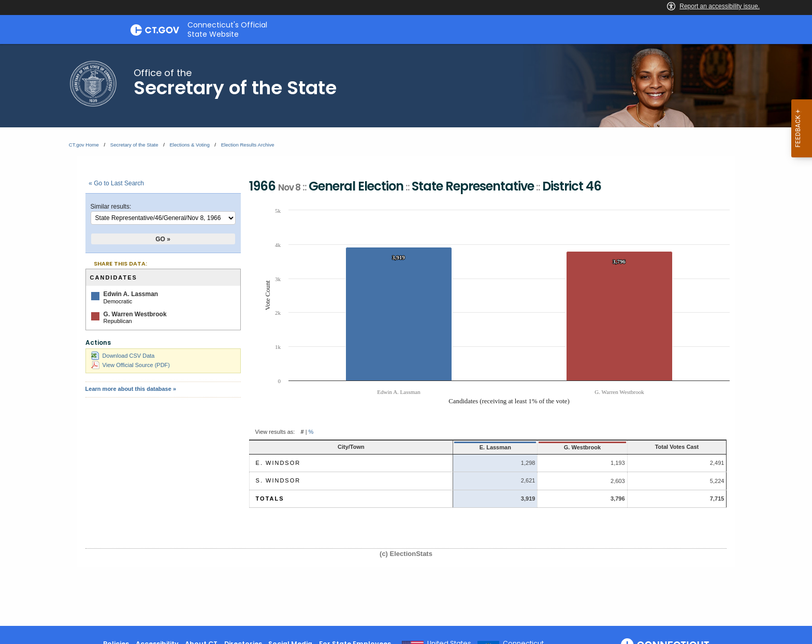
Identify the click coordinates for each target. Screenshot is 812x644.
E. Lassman (437, 447)
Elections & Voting (189, 145)
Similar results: (111, 207)
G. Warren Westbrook (135, 314)
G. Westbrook (534, 447)
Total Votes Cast (656, 447)
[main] (406, 335)
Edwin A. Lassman (131, 294)
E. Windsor (278, 463)
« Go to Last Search (116, 183)
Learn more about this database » (131, 389)
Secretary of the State (134, 145)
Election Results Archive (248, 145)
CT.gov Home (84, 145)
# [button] (302, 432)
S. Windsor (278, 480)
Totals (270, 499)
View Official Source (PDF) (130, 365)
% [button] (311, 432)
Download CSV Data (123, 356)
